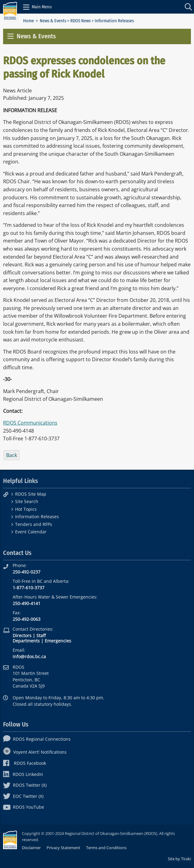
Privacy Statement (63, 848)
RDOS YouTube (24, 807)
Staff (41, 635)
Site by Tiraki (179, 859)
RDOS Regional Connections (37, 739)
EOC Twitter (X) (23, 796)
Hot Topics (26, 509)
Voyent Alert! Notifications (35, 752)
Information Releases (37, 517)
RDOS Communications (30, 423)
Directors (22, 635)
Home (29, 21)
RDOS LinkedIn (23, 774)
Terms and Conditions (106, 848)
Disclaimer (31, 848)
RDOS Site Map (31, 494)
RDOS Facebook (25, 763)
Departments (26, 641)
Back (12, 455)
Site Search (27, 501)
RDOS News (80, 21)
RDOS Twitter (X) (25, 785)
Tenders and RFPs (34, 524)
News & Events (53, 21)
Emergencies (58, 641)
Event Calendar (31, 532)
